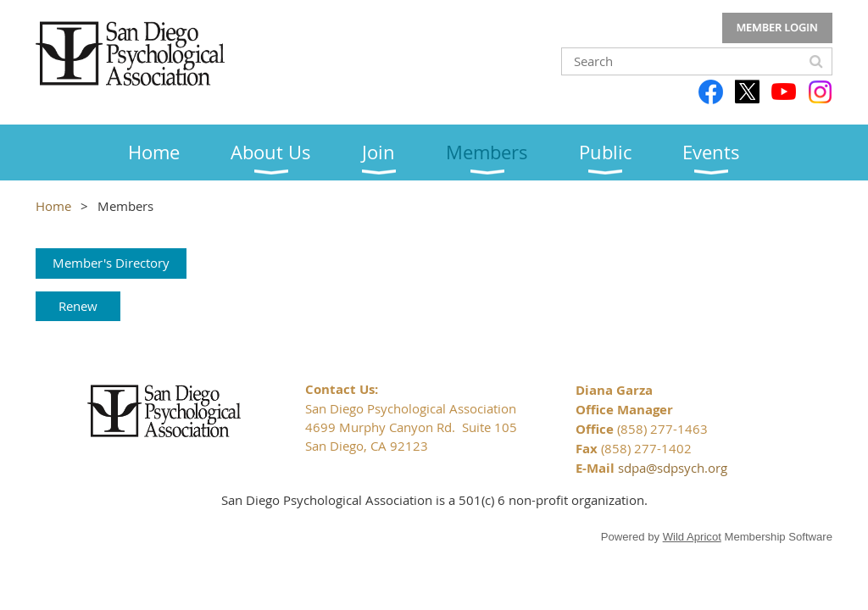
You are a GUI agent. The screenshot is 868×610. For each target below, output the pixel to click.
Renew (78, 306)
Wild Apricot (692, 537)
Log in (777, 28)
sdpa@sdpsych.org (673, 468)
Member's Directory (111, 263)
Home (53, 206)
